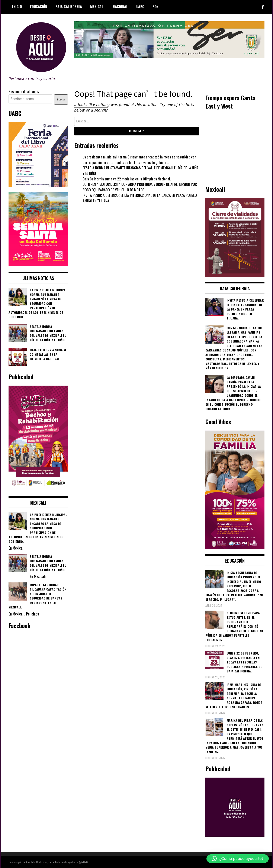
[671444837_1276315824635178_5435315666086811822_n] (38, 185)
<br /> (235, 147)
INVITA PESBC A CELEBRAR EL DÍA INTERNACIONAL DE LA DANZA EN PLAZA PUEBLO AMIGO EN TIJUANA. (141, 198)
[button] (238, 859)
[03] (235, 835)
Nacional (120, 7)
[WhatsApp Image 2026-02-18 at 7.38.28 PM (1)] (38, 489)
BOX (155, 7)
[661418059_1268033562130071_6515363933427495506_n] (235, 275)
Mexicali (97, 7)
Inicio (17, 7)
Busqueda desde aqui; (24, 91)
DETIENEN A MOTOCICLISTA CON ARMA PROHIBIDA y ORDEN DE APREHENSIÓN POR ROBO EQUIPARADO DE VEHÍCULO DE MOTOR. (140, 187)
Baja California (69, 7)
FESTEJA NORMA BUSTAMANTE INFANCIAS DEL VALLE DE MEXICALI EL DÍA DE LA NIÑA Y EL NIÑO (138, 170)
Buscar (61, 100)
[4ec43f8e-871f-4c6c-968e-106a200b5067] (169, 56)
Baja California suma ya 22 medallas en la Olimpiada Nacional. (127, 179)
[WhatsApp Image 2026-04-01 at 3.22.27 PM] (38, 264)
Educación (39, 7)
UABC (140, 7)
